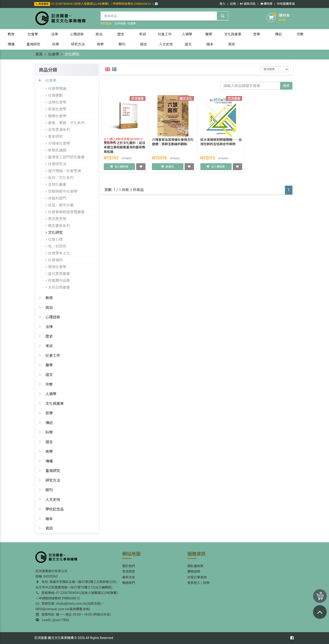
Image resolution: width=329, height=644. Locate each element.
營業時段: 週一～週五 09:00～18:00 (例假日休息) (73, 615)
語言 (49, 442)
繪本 (49, 519)
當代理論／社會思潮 (63, 171)
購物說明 (194, 572)
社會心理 (54, 239)
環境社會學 (56, 267)
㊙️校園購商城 (286, 4)
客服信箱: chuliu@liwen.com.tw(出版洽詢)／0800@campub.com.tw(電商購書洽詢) (70, 606)
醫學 (49, 365)
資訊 (49, 528)
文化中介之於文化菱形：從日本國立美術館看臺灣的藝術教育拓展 (125, 152)
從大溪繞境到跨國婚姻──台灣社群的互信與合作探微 (221, 146)
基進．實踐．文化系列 (65, 123)
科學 (49, 432)
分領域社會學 (58, 143)
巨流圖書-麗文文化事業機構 (54, 638)
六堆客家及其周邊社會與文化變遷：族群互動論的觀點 (173, 146)
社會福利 (54, 260)
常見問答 (129, 572)
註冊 (233, 4)
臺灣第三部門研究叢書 (65, 157)
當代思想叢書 (58, 274)
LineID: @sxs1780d (52, 620)
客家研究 (54, 136)
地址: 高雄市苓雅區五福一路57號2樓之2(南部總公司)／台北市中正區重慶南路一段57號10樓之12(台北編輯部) (77, 585)
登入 (223, 4)
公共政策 (120, 24)
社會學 (132, 24)
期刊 (49, 490)
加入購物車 (122, 171)
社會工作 (53, 355)
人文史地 (53, 500)
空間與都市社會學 (61, 191)
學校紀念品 (55, 509)
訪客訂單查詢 (197, 577)
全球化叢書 (56, 184)
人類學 (51, 394)
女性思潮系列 (58, 130)
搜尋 (286, 86)
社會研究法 (56, 164)
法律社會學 (56, 102)
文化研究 (54, 232)
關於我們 (129, 566)
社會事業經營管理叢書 (65, 212)
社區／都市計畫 (60, 205)
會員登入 (194, 583)
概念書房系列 (58, 226)
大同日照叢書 (58, 287)
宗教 (49, 384)
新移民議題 (56, 150)
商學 (49, 452)
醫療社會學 (56, 116)
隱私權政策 (195, 566)
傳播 (49, 461)
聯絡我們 (129, 583)
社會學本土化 (58, 253)
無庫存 (170, 171)
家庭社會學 (56, 109)
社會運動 (54, 95)
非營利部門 (56, 198)
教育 (49, 298)
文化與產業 (55, 404)
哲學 (49, 413)
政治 (49, 307)
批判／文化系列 (60, 178)
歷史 (49, 336)
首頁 (39, 54)
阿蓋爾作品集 (58, 281)
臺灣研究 (53, 471)
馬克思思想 (56, 219)
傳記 (49, 423)
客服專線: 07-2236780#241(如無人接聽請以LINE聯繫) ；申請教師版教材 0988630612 (77, 596)
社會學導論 (56, 88)
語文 (49, 375)
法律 (49, 327)
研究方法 (53, 480)
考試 (49, 346)
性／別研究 (56, 246)
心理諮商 (53, 317)
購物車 (266, 4)
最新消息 (248, 4)
